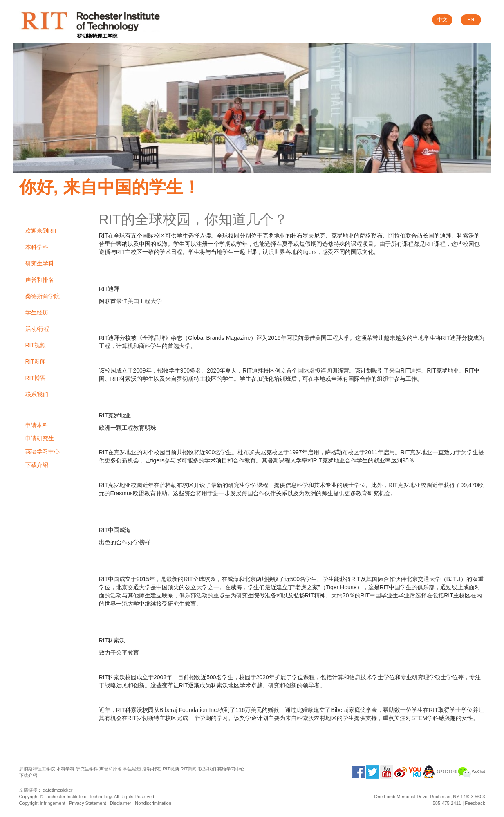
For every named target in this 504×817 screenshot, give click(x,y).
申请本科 (37, 425)
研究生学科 (40, 263)
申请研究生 (40, 438)
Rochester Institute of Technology (78, 797)
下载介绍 (37, 465)
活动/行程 (38, 329)
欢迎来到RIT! (42, 231)
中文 (442, 20)
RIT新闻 (36, 361)
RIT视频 (36, 345)
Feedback (475, 803)
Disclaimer (121, 803)
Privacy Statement (88, 803)
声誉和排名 (40, 280)
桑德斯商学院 (43, 296)
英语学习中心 (43, 451)
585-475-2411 (447, 803)
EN (471, 20)
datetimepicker (58, 790)
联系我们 (37, 394)
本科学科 (37, 247)
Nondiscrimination (153, 803)
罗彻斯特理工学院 (37, 769)
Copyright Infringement (42, 803)
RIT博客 (36, 378)
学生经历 (37, 312)
